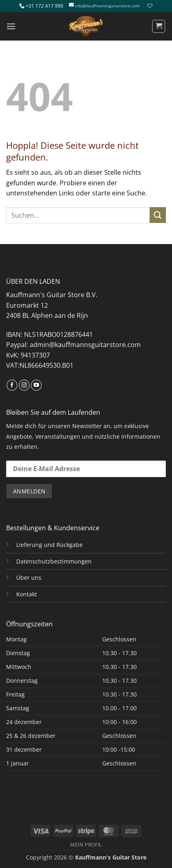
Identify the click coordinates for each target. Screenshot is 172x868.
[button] (11, 26)
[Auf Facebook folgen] (12, 385)
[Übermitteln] (158, 215)
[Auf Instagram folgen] (24, 385)
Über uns (29, 578)
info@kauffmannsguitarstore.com (107, 6)
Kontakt (27, 594)
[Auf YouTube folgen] (36, 385)
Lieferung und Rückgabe (49, 545)
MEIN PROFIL (86, 845)
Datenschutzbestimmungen (54, 561)
